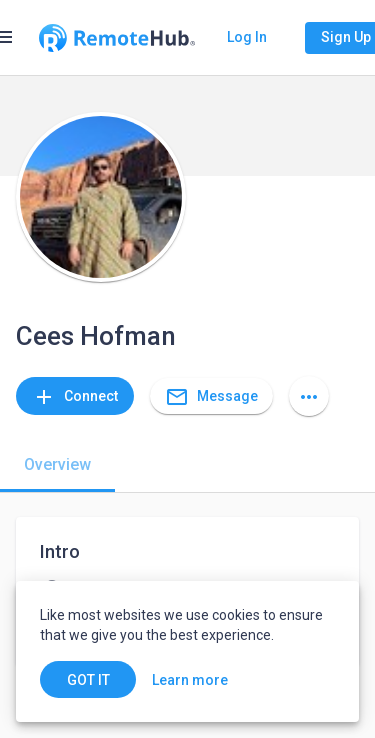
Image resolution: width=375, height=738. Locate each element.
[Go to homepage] (117, 38)
